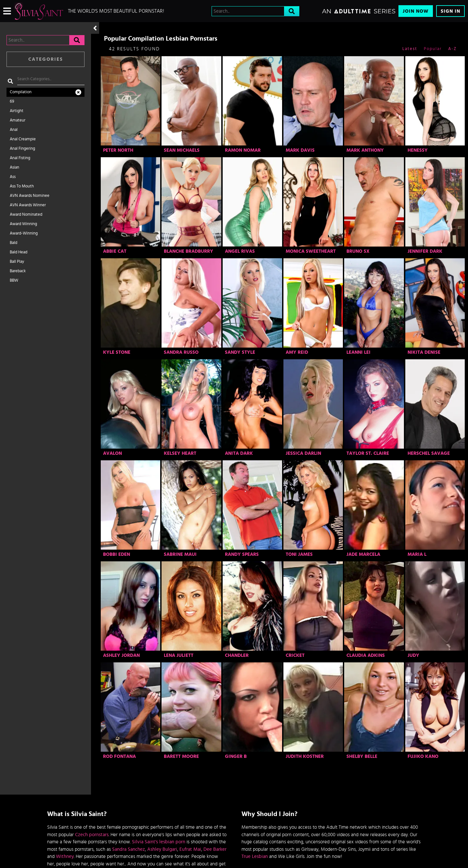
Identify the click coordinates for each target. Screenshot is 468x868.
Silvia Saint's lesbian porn (159, 842)
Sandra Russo (181, 352)
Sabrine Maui (180, 554)
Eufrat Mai (190, 849)
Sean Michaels (182, 150)
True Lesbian (255, 856)
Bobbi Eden (117, 554)
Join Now (416, 11)
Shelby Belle (362, 756)
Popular (433, 49)
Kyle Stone (117, 352)
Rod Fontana (119, 756)
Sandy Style (240, 352)
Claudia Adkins (366, 655)
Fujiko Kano (423, 756)
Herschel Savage (429, 453)
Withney (65, 856)
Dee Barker (215, 849)
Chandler (237, 655)
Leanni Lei (358, 352)
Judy (413, 655)
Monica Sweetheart (311, 251)
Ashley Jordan (121, 655)
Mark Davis (300, 150)
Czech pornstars (92, 835)
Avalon (112, 453)
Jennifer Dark (425, 251)
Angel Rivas (240, 251)
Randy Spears (242, 554)
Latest (410, 49)
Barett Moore (181, 756)
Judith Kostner (305, 756)
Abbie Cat (115, 251)
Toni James (299, 554)
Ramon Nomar (243, 150)
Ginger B (236, 756)
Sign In (450, 11)
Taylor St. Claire (368, 453)
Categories (46, 59)
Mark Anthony (365, 150)
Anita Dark (239, 453)
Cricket (295, 655)
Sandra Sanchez (129, 849)
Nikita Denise (424, 352)
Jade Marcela (363, 554)
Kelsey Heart (180, 453)
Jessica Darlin (303, 453)
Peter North (118, 150)
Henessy (418, 150)
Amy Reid (297, 352)
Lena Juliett (179, 655)
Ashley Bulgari (162, 849)
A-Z (452, 49)
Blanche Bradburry (188, 251)
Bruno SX (358, 251)
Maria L (417, 554)
